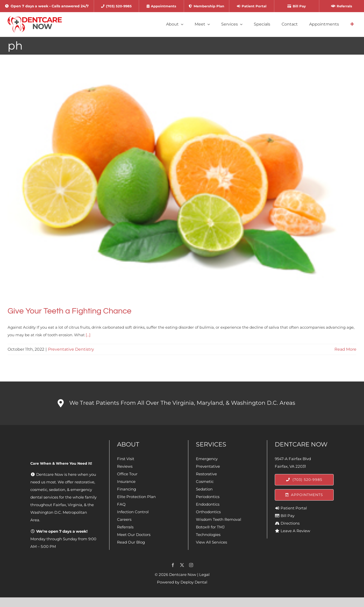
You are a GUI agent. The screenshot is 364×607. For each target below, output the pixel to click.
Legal (204, 575)
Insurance (126, 481)
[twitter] (182, 565)
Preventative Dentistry (71, 349)
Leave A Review (295, 531)
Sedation (204, 489)
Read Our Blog (131, 542)
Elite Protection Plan (136, 497)
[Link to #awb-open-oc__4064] (352, 24)
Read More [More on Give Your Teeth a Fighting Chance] (345, 349)
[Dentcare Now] (35, 18)
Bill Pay (288, 516)
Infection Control (133, 512)
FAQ (121, 504)
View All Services (211, 542)
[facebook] (173, 565)
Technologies (208, 535)
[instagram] (191, 565)
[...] (88, 335)
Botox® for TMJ (210, 527)
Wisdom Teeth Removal (219, 519)
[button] (182, 403)
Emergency (207, 459)
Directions (290, 523)
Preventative (208, 466)
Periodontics (208, 497)
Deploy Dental (194, 582)
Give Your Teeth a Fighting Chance (70, 311)
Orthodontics (208, 512)
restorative (84, 482)
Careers (124, 519)
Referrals (125, 527)
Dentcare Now (183, 575)
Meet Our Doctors (134, 535)
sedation (57, 490)
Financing (127, 489)
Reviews (125, 466)
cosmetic (39, 490)
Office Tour (127, 474)
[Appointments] (304, 495)
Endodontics (208, 504)
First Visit (126, 459)
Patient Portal (294, 508)
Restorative (206, 474)
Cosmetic (205, 481)
